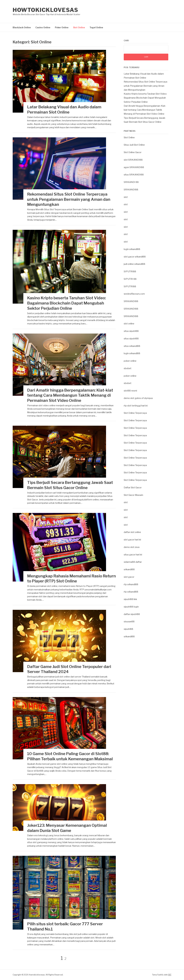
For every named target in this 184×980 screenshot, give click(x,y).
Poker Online (62, 27)
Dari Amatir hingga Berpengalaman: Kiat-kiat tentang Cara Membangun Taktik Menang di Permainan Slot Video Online (70, 395)
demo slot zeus (132, 547)
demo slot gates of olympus (138, 398)
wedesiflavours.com (134, 294)
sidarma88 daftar (133, 562)
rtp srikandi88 (131, 584)
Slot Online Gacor (133, 152)
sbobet (128, 368)
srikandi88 (129, 569)
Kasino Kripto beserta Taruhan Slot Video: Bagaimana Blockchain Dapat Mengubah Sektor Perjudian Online (67, 303)
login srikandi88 (132, 249)
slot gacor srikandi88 (135, 257)
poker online (130, 361)
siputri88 (128, 629)
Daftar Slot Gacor (133, 488)
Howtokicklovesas (45, 10)
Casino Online (43, 27)
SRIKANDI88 (131, 190)
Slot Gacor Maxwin (133, 495)
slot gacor (129, 577)
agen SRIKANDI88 (134, 167)
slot (126, 197)
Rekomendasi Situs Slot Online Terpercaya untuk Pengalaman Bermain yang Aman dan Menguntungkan (69, 199)
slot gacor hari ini (132, 540)
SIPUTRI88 (130, 272)
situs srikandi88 (132, 346)
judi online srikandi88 (134, 264)
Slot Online (79, 27)
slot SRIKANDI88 (133, 160)
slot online (129, 324)
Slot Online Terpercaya (135, 413)
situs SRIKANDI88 (134, 175)
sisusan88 (129, 622)
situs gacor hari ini (133, 555)
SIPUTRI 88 (130, 279)
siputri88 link (130, 599)
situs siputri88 (131, 331)
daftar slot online (132, 532)
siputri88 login (131, 607)
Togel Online (96, 27)
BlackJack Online (22, 27)
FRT (170, 975)
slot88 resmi (130, 391)
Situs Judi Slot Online (134, 145)
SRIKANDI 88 (131, 182)
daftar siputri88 (132, 614)
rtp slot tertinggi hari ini (136, 406)
